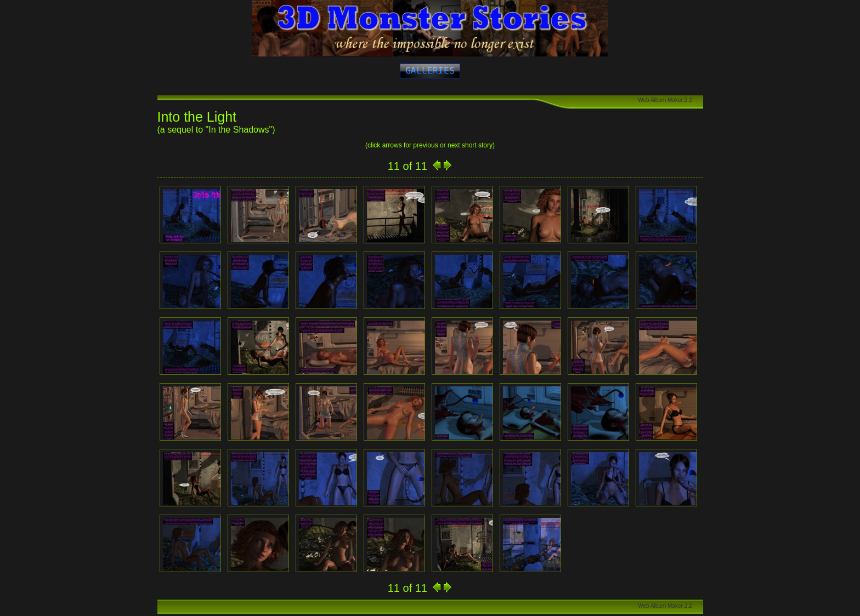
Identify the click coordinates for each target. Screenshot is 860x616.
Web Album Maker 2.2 (665, 100)
